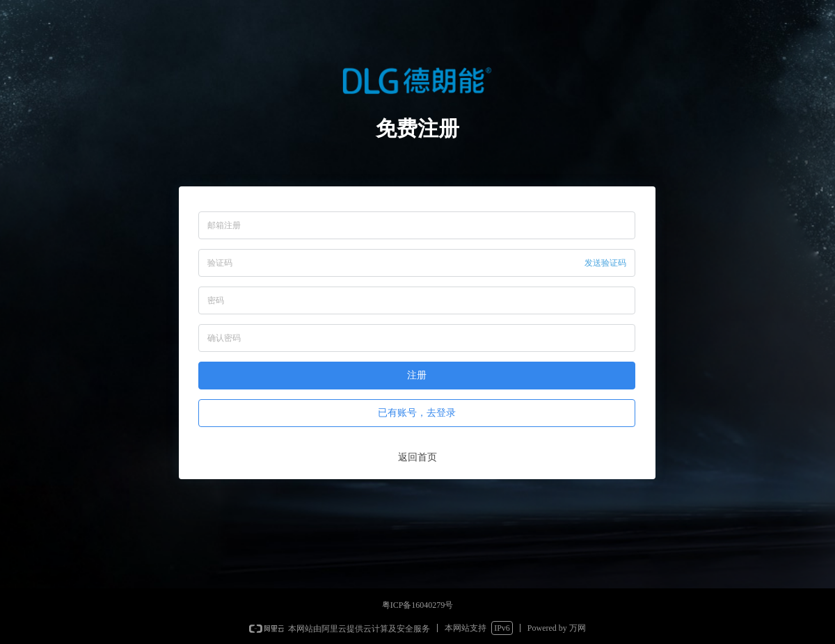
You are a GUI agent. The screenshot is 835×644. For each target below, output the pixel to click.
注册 (417, 375)
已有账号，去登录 (417, 413)
